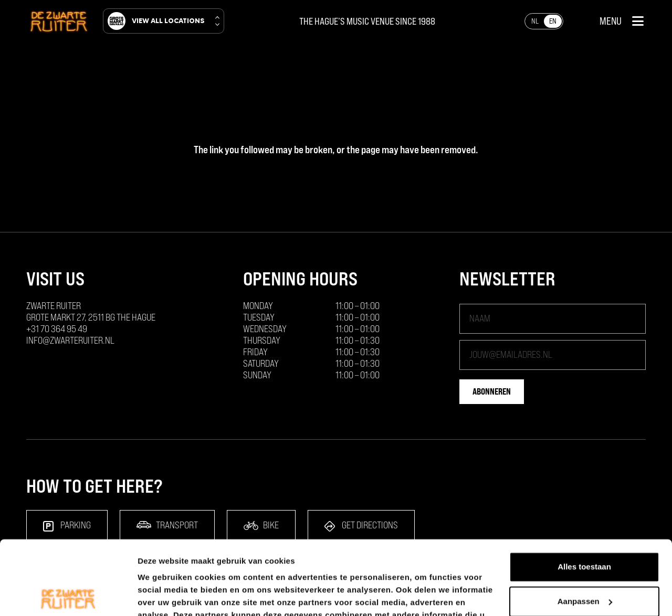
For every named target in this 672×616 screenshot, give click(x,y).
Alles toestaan (584, 493)
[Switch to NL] (535, 21)
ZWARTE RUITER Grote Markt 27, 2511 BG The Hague (91, 311)
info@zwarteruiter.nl (70, 340)
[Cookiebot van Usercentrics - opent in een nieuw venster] (68, 596)
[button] (622, 21)
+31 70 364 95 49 (57, 329)
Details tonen (162, 595)
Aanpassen (585, 527)
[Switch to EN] (553, 21)
